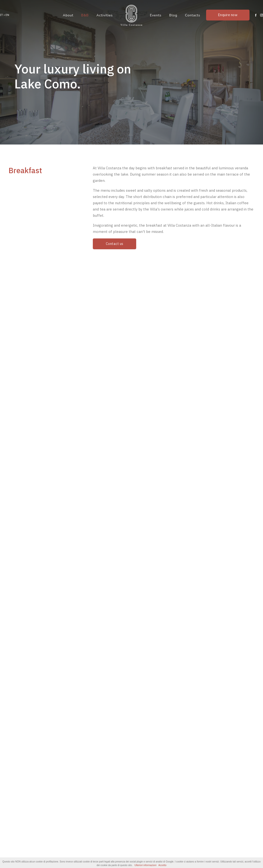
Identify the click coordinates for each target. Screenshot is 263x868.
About (68, 15)
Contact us (115, 244)
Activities (105, 15)
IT (1, 15)
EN (7, 15)
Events (156, 15)
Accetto (162, 865)
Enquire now (228, 15)
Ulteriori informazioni (145, 865)
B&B (85, 15)
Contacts (192, 15)
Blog (173, 15)
